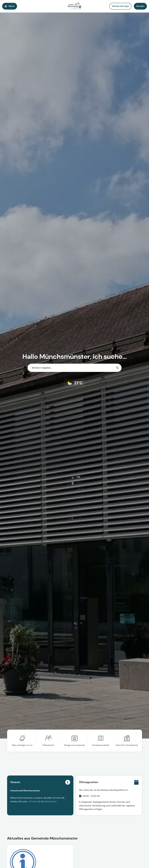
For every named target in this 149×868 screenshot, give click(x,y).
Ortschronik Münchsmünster (43, 801)
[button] (140, 6)
